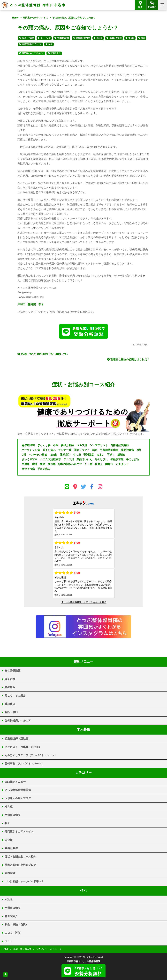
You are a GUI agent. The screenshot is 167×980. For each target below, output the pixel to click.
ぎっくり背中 (30, 459)
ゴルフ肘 (82, 445)
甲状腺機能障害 (109, 450)
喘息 (95, 450)
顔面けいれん (84, 459)
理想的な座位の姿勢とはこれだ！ (128, 359)
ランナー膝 (65, 450)
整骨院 (131, 38)
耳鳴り (111, 455)
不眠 (56, 445)
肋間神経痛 (127, 450)
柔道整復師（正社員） (18, 739)
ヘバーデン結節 (38, 455)
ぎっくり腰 (44, 445)
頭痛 (43, 464)
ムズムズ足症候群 (50, 459)
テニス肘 (69, 459)
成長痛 (52, 464)
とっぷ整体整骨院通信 (18, 790)
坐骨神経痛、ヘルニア (18, 721)
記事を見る (56, 53)
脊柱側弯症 (117, 459)
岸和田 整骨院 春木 (30, 304)
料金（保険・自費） (16, 924)
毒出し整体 (11, 848)
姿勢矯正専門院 (83, 38)
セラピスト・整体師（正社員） (23, 747)
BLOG (8, 941)
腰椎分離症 (67, 445)
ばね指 (53, 455)
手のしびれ (133, 459)
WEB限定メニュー (15, 782)
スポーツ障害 (28, 38)
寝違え (99, 464)
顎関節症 (89, 455)
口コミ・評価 (13, 933)
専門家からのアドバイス (35, 18)
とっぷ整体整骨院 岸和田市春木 (38, 5)
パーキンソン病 (31, 450)
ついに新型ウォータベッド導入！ (24, 881)
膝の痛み (10, 704)
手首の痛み (44, 469)
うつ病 (77, 455)
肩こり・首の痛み (15, 696)
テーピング (46, 38)
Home (15, 18)
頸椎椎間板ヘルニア (70, 464)
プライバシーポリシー (48, 949)
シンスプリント (99, 445)
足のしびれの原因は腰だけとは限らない (43, 354)
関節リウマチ (82, 450)
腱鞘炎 (121, 455)
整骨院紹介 (11, 916)
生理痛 (26, 464)
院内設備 (10, 873)
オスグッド (122, 464)
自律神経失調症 (120, 445)
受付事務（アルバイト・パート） (24, 764)
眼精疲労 (65, 455)
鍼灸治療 (10, 679)
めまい (100, 455)
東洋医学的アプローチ (32, 44)
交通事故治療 (63, 38)
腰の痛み (10, 687)
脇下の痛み (49, 450)
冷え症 (9, 807)
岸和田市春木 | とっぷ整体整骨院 (84, 961)
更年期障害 (28, 445)
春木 (143, 38)
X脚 (139, 450)
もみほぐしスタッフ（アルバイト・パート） (31, 755)
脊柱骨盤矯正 (13, 671)
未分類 (9, 840)
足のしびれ (101, 459)
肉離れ (109, 464)
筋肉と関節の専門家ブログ (20, 865)
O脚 (24, 455)
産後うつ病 (28, 469)
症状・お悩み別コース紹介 (20, 857)
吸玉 (7, 823)
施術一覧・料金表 (22, 949)
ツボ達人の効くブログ (18, 798)
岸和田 (99, 38)
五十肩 (88, 464)
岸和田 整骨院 (115, 38)
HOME (8, 900)
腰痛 (35, 464)
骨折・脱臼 (11, 712)
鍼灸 (50, 44)
